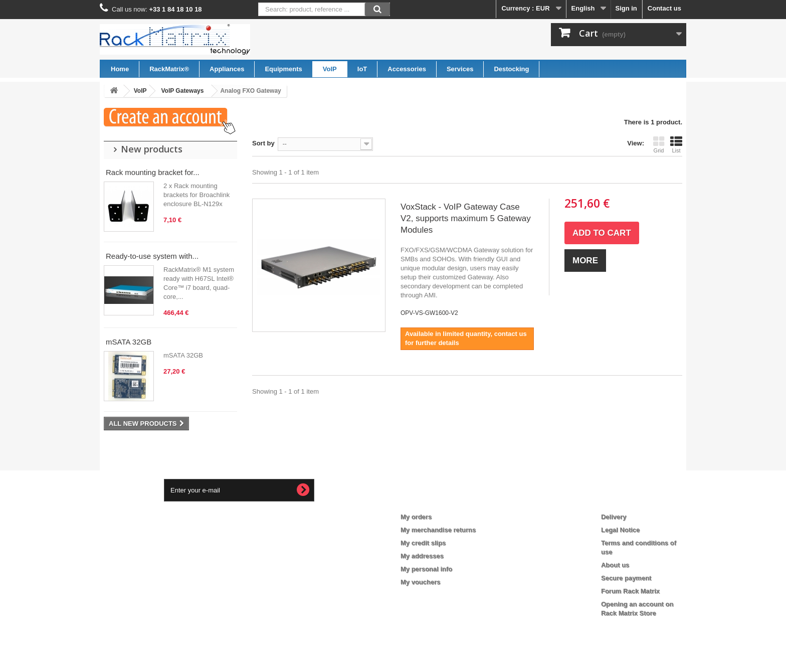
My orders (416, 517)
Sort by (263, 143)
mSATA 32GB (129, 342)
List (676, 144)
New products (152, 149)
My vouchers (420, 582)
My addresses (422, 556)
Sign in (626, 8)
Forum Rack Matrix (630, 591)
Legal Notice (620, 530)
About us (615, 565)
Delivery (614, 517)
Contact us (664, 8)
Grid (659, 144)
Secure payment (626, 578)
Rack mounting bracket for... (153, 172)
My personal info (426, 569)
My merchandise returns (438, 530)
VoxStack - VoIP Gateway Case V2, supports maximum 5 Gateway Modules (466, 218)
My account (426, 500)
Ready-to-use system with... (152, 256)
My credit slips (423, 543)
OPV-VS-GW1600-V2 (429, 313)
